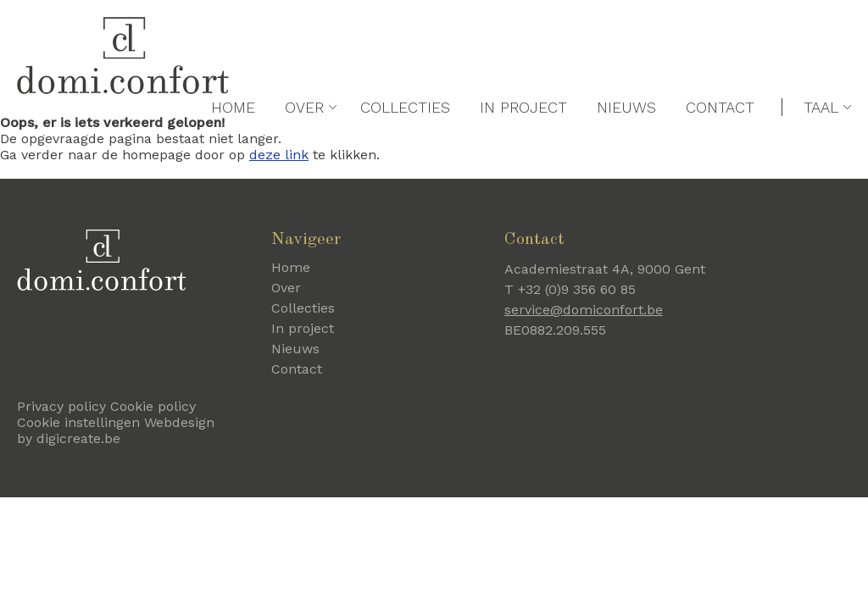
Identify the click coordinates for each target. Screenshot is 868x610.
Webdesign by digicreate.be (116, 430)
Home (233, 145)
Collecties (405, 145)
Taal (821, 145)
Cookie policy (153, 406)
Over (304, 145)
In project (523, 145)
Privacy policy (61, 406)
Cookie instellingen (78, 422)
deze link (279, 155)
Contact (720, 145)
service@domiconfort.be (584, 310)
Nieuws (626, 145)
